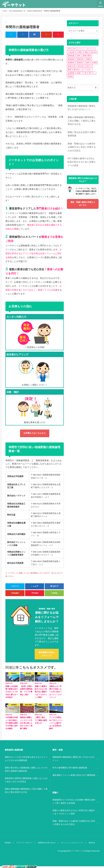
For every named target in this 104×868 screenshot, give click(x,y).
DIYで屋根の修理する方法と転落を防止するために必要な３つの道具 (82, 158)
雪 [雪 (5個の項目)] (85, 73)
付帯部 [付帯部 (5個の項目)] (79, 52)
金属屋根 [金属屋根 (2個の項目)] (71, 73)
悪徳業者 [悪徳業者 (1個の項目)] (71, 63)
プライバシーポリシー (25, 845)
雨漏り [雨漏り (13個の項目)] (79, 73)
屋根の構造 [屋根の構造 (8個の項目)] (87, 56)
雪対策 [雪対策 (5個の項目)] (70, 77)
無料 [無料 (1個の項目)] (88, 63)
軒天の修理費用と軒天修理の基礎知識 (70, 770)
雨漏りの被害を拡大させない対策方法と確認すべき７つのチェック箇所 (74, 814)
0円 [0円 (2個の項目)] (69, 49)
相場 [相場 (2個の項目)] (69, 66)
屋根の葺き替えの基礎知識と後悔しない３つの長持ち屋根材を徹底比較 (26, 772)
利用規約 (8, 845)
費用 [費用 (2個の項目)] (69, 70)
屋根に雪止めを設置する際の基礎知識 (82, 132)
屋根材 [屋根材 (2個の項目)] (89, 59)
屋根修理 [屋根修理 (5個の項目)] (71, 59)
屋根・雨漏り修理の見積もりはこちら (83, 199)
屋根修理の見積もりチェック (47, 655)
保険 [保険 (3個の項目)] (86, 52)
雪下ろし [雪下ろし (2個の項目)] (92, 73)
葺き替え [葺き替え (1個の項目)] (81, 66)
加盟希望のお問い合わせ (48, 845)
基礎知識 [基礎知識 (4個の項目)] (71, 56)
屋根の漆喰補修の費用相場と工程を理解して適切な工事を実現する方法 (82, 119)
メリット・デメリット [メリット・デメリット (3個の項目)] (86, 49)
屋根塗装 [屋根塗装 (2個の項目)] (80, 59)
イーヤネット (78, 853)
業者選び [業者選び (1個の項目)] (80, 63)
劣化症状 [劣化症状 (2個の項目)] (94, 52)
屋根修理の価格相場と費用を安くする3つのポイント (82, 107)
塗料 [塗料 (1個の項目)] (79, 56)
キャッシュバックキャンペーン (74, 845)
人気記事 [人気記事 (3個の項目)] (71, 52)
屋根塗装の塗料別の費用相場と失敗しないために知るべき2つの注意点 (26, 782)
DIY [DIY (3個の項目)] (74, 49)
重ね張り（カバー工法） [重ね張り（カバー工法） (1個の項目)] (83, 70)
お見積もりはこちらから (35, 434)
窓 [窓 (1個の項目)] (74, 66)
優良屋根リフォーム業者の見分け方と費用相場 (74, 777)
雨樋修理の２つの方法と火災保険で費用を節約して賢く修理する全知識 (74, 804)
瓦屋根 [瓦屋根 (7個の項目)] (94, 63)
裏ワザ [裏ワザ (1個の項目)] (90, 66)
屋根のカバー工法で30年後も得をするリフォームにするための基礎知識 (26, 761)
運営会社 (95, 845)
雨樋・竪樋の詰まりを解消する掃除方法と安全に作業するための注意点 (82, 144)
